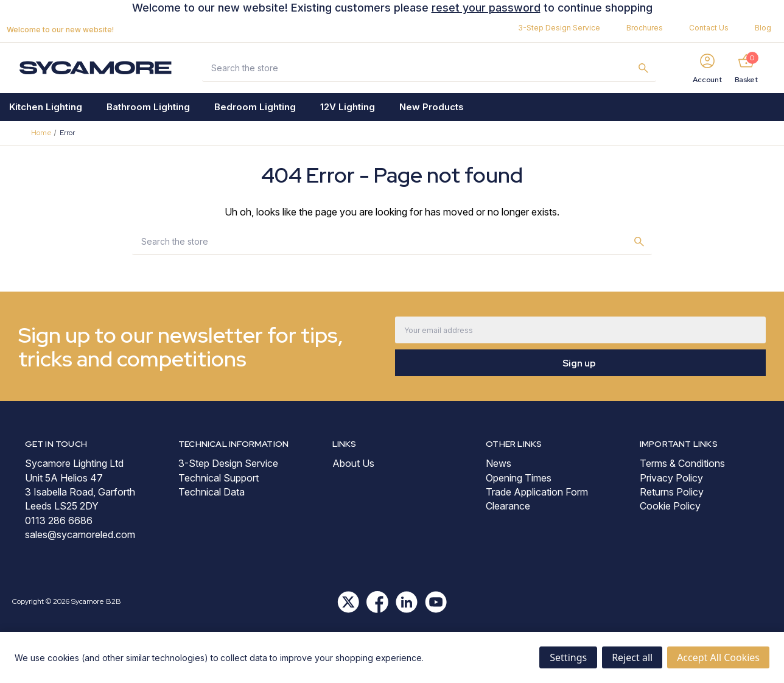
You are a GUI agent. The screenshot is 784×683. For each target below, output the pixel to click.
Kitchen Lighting (46, 107)
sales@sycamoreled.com (80, 534)
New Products (432, 107)
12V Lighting (348, 107)
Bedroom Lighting (255, 107)
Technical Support (219, 478)
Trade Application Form (537, 492)
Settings (568, 657)
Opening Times (519, 478)
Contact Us (709, 28)
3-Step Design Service (559, 28)
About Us (353, 463)
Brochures (645, 28)
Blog (763, 28)
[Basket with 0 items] (746, 68)
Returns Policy (672, 492)
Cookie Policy (670, 506)
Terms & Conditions (682, 463)
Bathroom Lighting (148, 107)
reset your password (486, 8)
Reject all (632, 657)
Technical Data (212, 492)
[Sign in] (707, 68)
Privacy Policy (671, 478)
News (499, 463)
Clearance (508, 506)
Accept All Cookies (718, 657)
